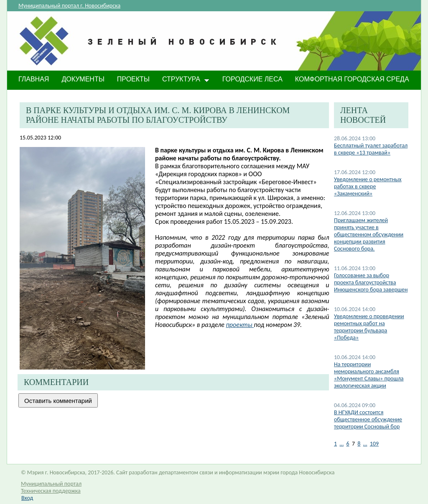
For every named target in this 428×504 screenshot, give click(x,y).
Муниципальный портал (51, 484)
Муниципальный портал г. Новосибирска (69, 6)
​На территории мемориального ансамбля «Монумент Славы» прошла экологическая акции (369, 375)
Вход (27, 498)
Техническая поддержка (51, 491)
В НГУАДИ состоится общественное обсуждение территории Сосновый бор (368, 419)
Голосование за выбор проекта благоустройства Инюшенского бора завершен (371, 282)
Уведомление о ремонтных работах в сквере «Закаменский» (368, 186)
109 (374, 444)
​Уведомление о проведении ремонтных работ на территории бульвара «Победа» (369, 327)
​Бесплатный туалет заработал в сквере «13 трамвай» (371, 149)
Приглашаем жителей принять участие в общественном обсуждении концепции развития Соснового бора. (369, 234)
